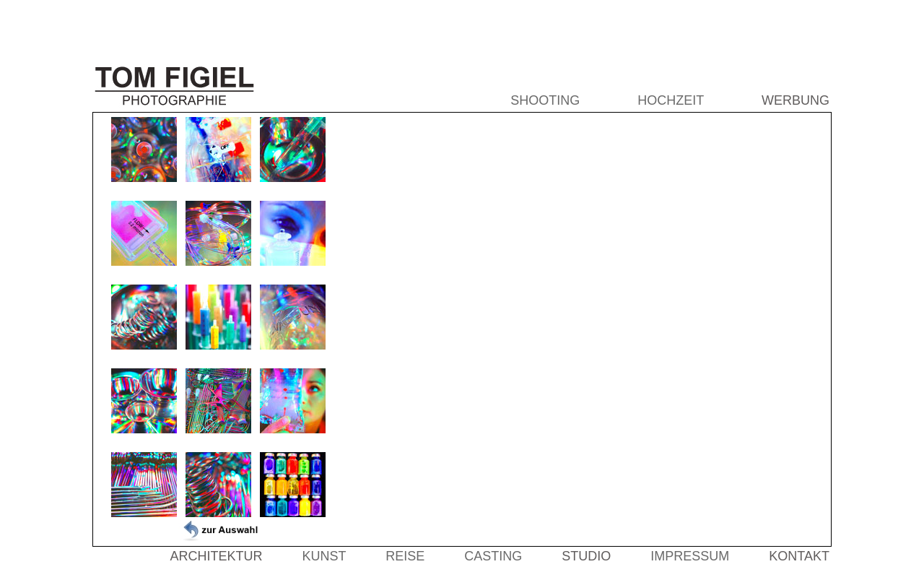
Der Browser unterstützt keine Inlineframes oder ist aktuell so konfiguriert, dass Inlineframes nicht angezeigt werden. (583, 329)
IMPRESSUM (690, 556)
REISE (405, 556)
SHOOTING (545, 100)
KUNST (324, 556)
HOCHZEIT (671, 100)
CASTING (493, 556)
